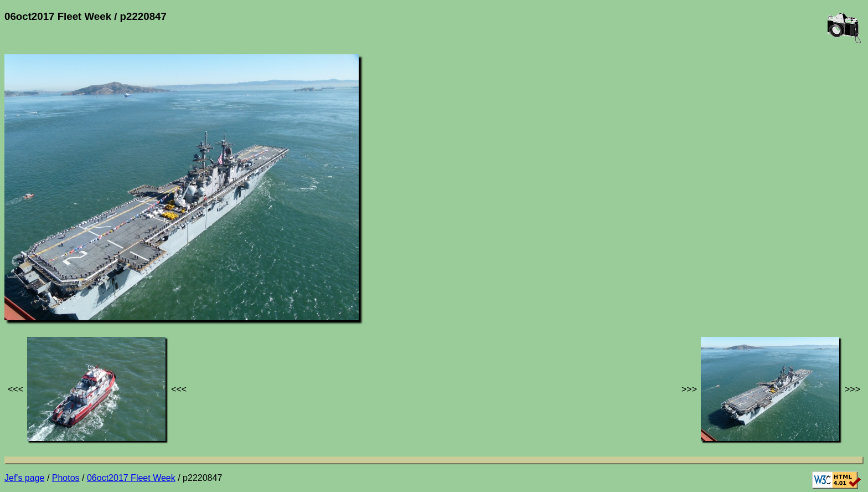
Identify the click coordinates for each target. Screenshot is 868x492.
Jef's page (24, 478)
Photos (66, 478)
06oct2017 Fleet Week (131, 478)
